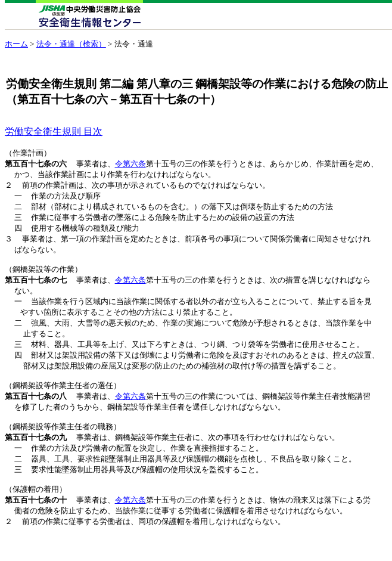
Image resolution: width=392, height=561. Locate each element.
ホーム (16, 44)
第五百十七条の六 (36, 165)
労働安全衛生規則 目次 (54, 131)
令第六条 (130, 165)
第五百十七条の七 (36, 289)
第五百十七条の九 (36, 457)
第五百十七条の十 (36, 525)
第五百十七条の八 (36, 413)
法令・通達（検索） (71, 44)
